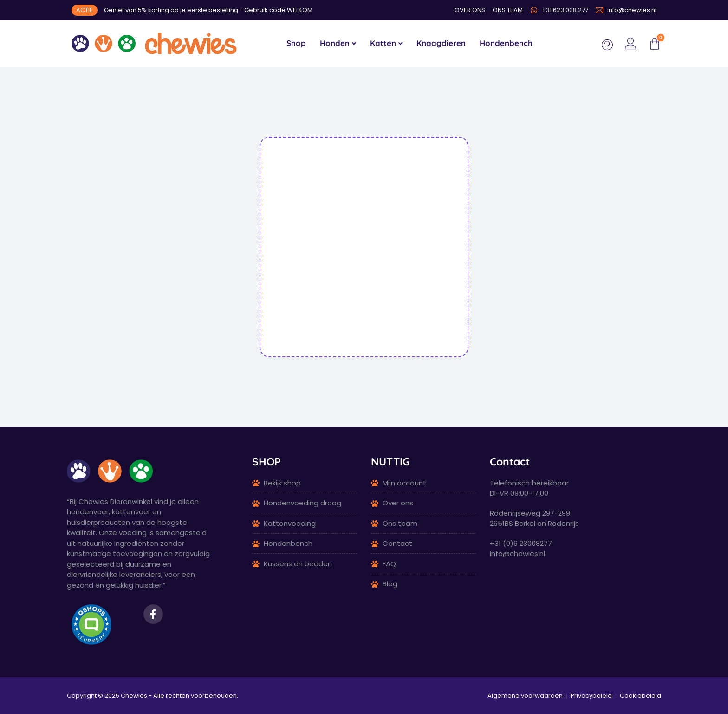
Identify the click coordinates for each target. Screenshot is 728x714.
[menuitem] (338, 44)
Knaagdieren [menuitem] (441, 43)
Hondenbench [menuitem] (506, 43)
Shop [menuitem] (296, 43)
